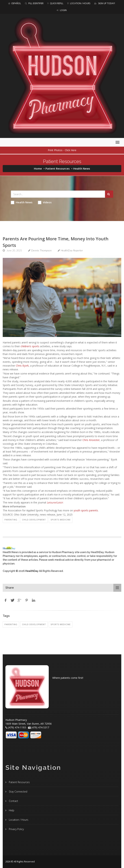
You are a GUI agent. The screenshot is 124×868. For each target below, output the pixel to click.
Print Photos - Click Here (62, 150)
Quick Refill (55, 3)
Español (15, 3)
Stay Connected (18, 792)
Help (11, 810)
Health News (22, 202)
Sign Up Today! (105, 3)
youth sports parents (86, 510)
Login (62, 10)
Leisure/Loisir (55, 502)
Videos (45, 202)
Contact (13, 801)
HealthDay (32, 571)
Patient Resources (58, 168)
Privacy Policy (16, 829)
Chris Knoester (91, 440)
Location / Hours (79, 3)
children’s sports (30, 346)
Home (38, 168)
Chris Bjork (22, 366)
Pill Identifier (34, 3)
